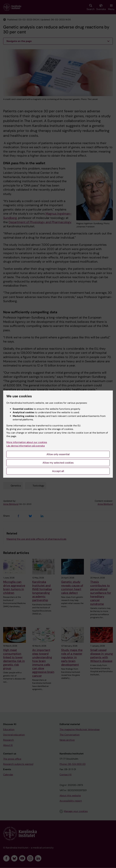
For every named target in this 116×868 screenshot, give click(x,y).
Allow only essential (58, 454)
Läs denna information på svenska (26, 446)
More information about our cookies (27, 442)
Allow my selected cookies (58, 463)
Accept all (58, 471)
